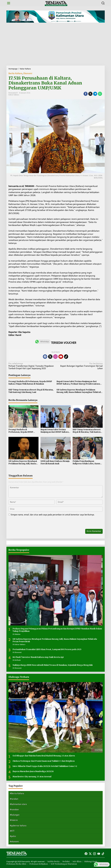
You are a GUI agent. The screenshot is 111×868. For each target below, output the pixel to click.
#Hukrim (14, 820)
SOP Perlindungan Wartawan (64, 864)
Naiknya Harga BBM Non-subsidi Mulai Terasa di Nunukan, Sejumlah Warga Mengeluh (53, 665)
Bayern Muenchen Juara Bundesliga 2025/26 (33, 771)
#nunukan (14, 810)
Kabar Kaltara (14, 95)
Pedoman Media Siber (16, 864)
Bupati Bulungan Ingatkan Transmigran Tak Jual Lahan (80, 366)
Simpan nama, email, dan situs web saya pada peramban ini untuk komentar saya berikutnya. (53, 515)
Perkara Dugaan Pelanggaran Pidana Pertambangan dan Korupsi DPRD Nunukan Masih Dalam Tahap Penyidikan (57, 630)
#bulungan (15, 815)
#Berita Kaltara (17, 794)
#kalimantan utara (18, 804)
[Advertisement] (56, 45)
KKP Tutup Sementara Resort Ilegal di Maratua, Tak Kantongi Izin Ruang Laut (31, 391)
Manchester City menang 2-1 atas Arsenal (32, 777)
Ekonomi (28, 73)
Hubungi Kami (91, 862)
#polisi (13, 836)
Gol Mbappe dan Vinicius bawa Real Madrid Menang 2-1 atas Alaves (44, 756)
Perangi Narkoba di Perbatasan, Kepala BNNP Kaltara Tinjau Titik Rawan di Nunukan (30, 383)
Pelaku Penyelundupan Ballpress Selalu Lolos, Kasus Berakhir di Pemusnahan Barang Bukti (86, 462)
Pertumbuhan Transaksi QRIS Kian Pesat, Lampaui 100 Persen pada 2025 (47, 649)
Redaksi (66, 862)
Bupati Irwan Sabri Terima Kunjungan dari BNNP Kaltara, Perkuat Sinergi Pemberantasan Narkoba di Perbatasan (79, 383)
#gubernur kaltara (18, 826)
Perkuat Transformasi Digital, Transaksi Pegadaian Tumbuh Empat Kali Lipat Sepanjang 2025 (31, 366)
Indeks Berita (53, 862)
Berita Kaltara (15, 73)
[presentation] (27, 523)
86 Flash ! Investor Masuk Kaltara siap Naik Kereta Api (38, 657)
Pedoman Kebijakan (39, 864)
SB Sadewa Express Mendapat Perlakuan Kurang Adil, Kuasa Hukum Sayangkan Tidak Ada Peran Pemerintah (79, 391)
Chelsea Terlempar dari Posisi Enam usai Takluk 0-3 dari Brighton (44, 761)
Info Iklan (77, 862)
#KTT (12, 831)
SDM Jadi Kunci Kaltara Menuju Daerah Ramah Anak (55, 462)
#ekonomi (14, 842)
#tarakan (14, 799)
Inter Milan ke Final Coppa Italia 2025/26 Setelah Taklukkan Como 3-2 (45, 766)
